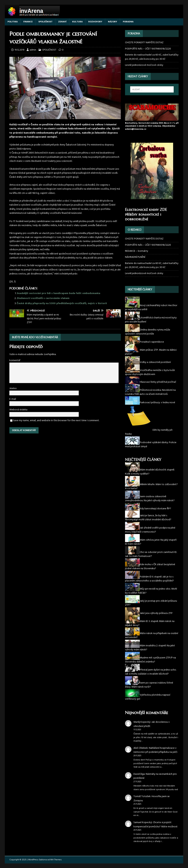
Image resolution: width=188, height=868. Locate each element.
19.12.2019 (19, 50)
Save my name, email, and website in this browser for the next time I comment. (56, 421)
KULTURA (77, 22)
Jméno (13, 388)
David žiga (139, 774)
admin (33, 50)
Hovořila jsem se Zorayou (152, 798)
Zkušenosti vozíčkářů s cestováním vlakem (43, 298)
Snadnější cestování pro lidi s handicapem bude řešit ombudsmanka (58, 293)
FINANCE (28, 22)
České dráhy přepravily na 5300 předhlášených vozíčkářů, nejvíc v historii (62, 303)
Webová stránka (18, 410)
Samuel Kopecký (143, 822)
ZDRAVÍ (62, 22)
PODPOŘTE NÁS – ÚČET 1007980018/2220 (148, 49)
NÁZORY (113, 22)
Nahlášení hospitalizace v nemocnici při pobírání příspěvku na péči (155, 750)
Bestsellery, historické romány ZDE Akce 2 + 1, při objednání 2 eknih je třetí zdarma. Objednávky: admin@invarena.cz (152, 126)
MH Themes (56, 860)
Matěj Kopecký (142, 722)
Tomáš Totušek (142, 796)
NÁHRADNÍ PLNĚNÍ (135, 257)
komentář (15, 360)
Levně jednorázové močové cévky (144, 65)
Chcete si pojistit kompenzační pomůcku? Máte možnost (156, 824)
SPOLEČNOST (45, 22)
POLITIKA (13, 22)
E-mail (13, 399)
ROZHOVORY (95, 22)
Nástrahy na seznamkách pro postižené (155, 776)
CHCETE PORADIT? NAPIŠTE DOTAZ (144, 43)
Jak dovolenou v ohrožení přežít (152, 724)
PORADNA (128, 22)
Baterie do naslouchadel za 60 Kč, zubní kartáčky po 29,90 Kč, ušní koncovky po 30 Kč (152, 57)
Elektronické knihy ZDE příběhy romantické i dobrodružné (146, 214)
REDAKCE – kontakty (137, 251)
